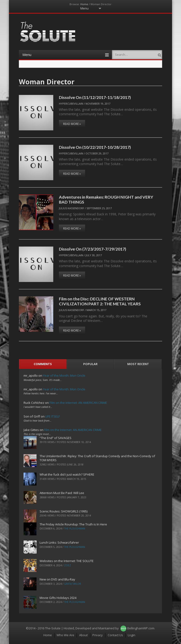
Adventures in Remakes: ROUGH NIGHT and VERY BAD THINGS (106, 199)
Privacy (98, 635)
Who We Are (65, 635)
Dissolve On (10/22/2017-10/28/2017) (95, 147)
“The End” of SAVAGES (56, 438)
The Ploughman (75, 529)
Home (84, 4)
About (83, 635)
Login (132, 635)
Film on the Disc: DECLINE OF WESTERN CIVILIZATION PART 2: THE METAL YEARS (100, 301)
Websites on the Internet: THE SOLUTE (67, 561)
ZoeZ (68, 565)
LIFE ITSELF (53, 416)
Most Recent (138, 364)
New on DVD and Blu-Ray (57, 579)
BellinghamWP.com (141, 628)
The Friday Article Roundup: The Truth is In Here (73, 524)
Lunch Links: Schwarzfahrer (59, 542)
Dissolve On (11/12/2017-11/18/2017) (95, 97)
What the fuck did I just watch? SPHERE (67, 474)
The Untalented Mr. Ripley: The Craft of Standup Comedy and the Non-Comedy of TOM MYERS (97, 458)
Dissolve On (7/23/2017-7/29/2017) (93, 249)
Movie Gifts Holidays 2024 (58, 598)
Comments (43, 364)
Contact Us (115, 635)
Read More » (72, 124)
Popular (90, 364)
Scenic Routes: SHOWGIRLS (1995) (64, 511)
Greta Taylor (73, 584)
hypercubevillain (71, 104)
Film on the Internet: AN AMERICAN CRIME (78, 403)
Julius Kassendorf (72, 208)
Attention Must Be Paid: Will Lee (62, 493)
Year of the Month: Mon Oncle (64, 375)
